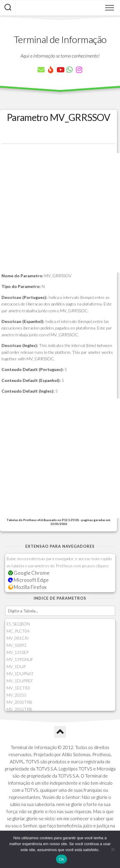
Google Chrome (29, 573)
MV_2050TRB (19, 702)
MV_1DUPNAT (20, 674)
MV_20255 (17, 695)
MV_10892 (17, 645)
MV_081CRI (18, 638)
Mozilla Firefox (27, 587)
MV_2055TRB (19, 709)
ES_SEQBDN (18, 624)
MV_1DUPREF (20, 681)
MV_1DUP (16, 666)
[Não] (113, 849)
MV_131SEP (18, 652)
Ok (61, 859)
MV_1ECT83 (18, 688)
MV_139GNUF (20, 659)
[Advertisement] (60, 213)
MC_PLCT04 (18, 631)
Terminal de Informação (60, 39)
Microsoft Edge (28, 580)
